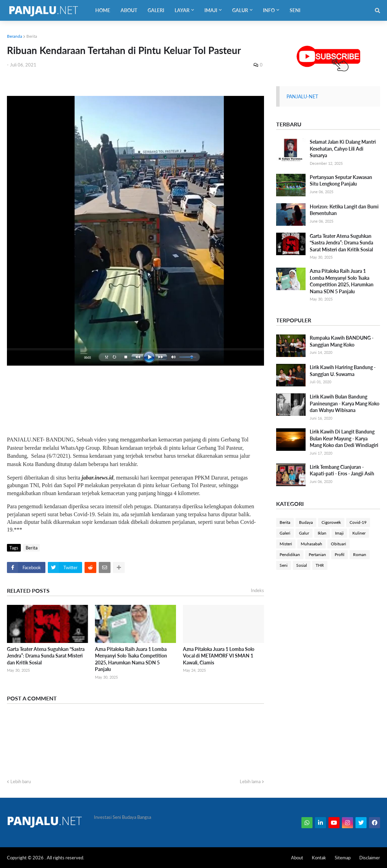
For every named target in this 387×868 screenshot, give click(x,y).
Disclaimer (370, 858)
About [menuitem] (129, 10)
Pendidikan (290, 554)
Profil (340, 554)
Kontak (319, 858)
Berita (32, 36)
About (297, 858)
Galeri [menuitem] (156, 10)
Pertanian (317, 554)
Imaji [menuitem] (211, 10)
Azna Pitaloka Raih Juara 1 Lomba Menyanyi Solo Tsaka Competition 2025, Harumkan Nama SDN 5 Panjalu (131, 659)
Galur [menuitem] (240, 10)
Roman (360, 554)
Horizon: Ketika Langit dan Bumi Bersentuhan (344, 210)
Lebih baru (21, 781)
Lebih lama (250, 781)
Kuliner (359, 533)
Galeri (285, 533)
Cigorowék (331, 522)
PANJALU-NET (302, 96)
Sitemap (343, 858)
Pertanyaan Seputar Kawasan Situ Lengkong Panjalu (341, 181)
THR (320, 565)
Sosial (302, 565)
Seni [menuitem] (295, 10)
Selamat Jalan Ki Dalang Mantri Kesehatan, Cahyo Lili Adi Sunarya (343, 149)
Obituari (338, 544)
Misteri (286, 544)
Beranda (15, 36)
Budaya (306, 522)
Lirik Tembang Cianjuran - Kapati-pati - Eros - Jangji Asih (342, 470)
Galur (304, 533)
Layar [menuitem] (182, 10)
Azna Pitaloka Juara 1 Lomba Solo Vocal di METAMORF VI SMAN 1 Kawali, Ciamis (219, 656)
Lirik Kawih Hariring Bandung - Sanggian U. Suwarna (343, 371)
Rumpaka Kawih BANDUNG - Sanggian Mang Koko (342, 341)
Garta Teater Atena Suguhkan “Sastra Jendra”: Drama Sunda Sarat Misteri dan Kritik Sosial (46, 656)
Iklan (322, 533)
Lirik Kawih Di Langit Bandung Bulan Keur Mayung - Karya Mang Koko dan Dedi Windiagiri (344, 438)
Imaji (339, 533)
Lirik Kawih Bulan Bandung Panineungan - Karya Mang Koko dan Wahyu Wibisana (345, 403)
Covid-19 (358, 522)
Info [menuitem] (269, 10)
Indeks (257, 590)
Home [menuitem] (103, 10)
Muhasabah (311, 544)
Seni (284, 565)
